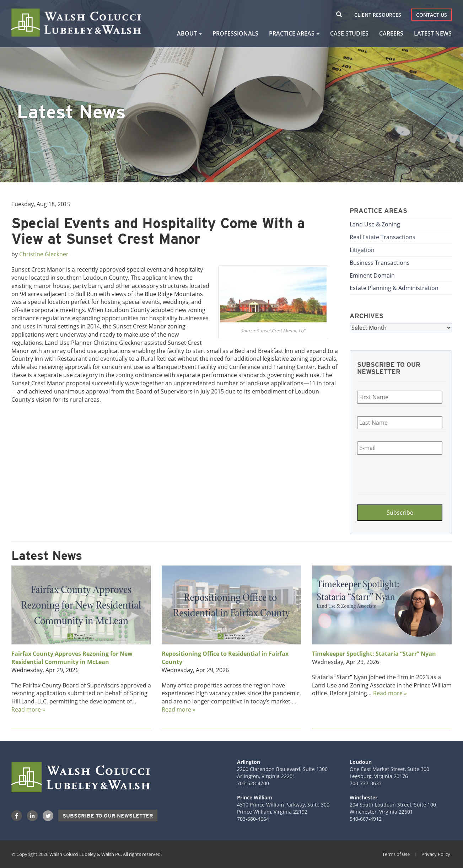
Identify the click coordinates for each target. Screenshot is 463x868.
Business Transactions (380, 263)
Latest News (433, 33)
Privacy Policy (436, 854)
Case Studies (349, 33)
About (189, 33)
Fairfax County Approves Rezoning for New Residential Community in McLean (72, 658)
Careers (391, 33)
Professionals (235, 33)
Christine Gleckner (44, 254)
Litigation (362, 250)
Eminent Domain (372, 275)
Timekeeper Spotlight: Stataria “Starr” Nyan (374, 654)
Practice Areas (294, 33)
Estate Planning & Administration (394, 288)
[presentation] (400, 474)
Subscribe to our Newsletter (108, 816)
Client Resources (378, 15)
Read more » (28, 709)
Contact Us (432, 15)
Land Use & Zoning (375, 224)
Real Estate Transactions (383, 237)
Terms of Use (396, 854)
